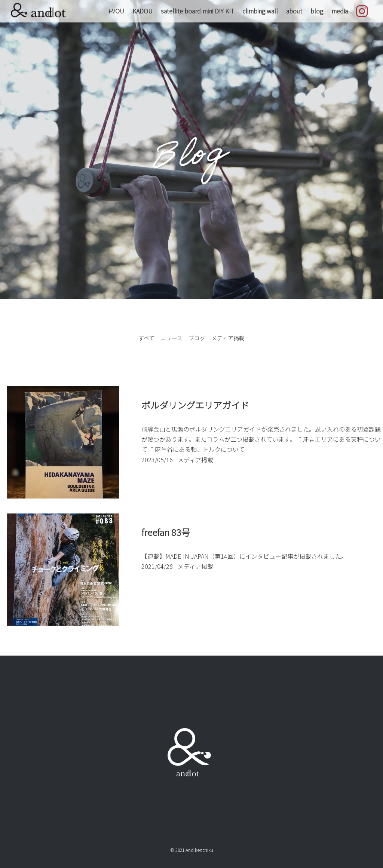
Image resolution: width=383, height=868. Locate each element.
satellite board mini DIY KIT (197, 11)
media (340, 11)
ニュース (170, 338)
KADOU (143, 11)
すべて (144, 338)
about (294, 11)
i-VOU (117, 11)
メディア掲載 (230, 338)
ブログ (197, 338)
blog (317, 11)
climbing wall (260, 11)
